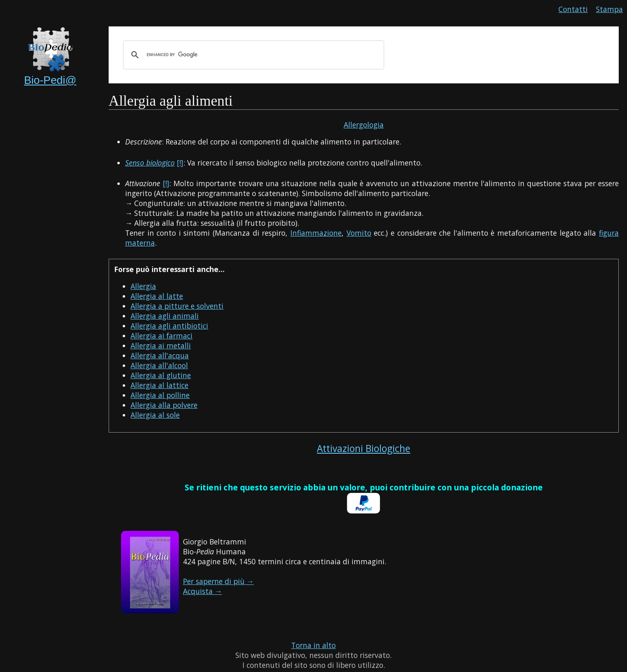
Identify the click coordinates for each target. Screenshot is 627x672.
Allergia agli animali (165, 316)
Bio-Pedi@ (50, 80)
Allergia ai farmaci (161, 336)
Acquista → (203, 591)
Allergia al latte (157, 296)
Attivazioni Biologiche (363, 448)
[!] (180, 163)
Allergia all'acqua (160, 355)
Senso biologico (150, 163)
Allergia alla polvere (164, 405)
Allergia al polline (160, 395)
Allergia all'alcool (159, 365)
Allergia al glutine (161, 375)
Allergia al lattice (159, 385)
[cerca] (252, 55)
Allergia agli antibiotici (169, 326)
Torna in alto (313, 645)
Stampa (609, 9)
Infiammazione (316, 233)
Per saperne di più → (218, 581)
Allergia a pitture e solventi (177, 306)
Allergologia (364, 125)
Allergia (143, 286)
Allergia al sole (155, 415)
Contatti (573, 9)
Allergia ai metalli (161, 345)
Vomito (359, 233)
